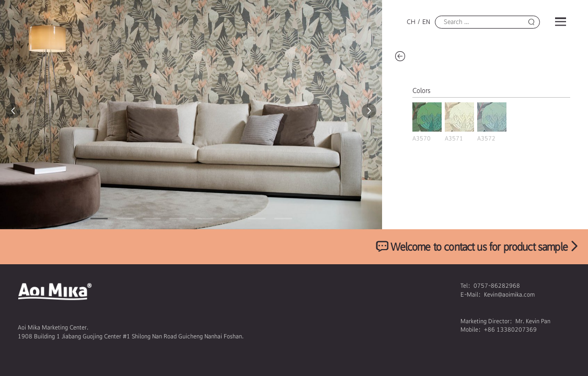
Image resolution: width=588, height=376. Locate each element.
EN (426, 22)
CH (411, 22)
